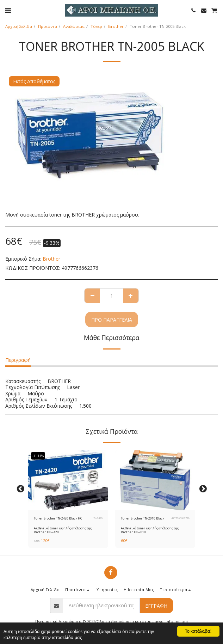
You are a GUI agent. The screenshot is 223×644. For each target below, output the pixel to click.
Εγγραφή (156, 606)
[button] (8, 10)
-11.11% (38, 456)
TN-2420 (98, 518)
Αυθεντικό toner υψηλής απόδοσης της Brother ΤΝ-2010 (150, 530)
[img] (68, 480)
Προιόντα (48, 26)
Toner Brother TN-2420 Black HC (58, 518)
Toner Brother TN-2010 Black (143, 518)
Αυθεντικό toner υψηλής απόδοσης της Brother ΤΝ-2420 (63, 530)
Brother (116, 26)
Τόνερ (96, 26)
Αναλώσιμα (74, 26)
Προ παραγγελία (112, 320)
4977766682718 (180, 518)
